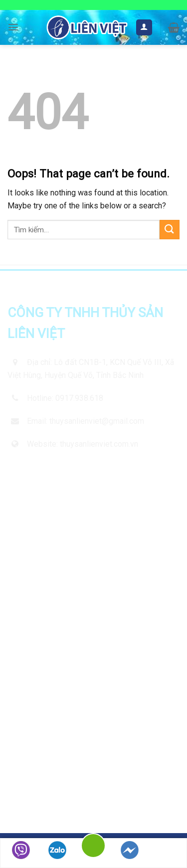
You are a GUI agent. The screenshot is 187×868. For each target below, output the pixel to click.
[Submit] (170, 230)
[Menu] (13, 27)
